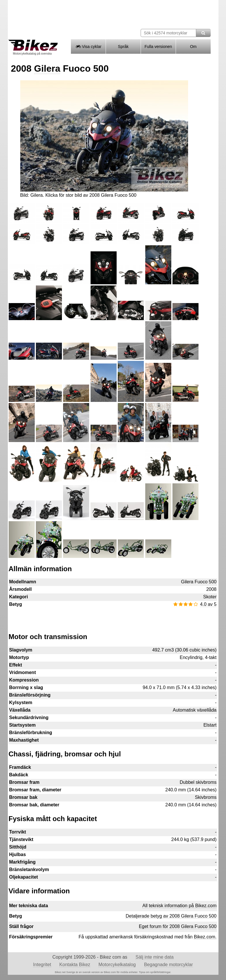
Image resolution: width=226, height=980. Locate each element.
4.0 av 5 (208, 604)
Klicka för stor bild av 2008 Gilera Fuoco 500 (91, 195)
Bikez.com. (205, 937)
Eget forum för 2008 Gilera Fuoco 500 (178, 926)
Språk (123, 47)
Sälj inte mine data (155, 957)
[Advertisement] (113, 617)
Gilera (47, 68)
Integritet (42, 965)
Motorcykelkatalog (117, 965)
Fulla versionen (158, 47)
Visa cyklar (88, 47)
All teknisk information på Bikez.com (179, 906)
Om (193, 47)
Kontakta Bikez (75, 965)
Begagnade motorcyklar (169, 965)
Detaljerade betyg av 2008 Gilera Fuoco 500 (171, 916)
